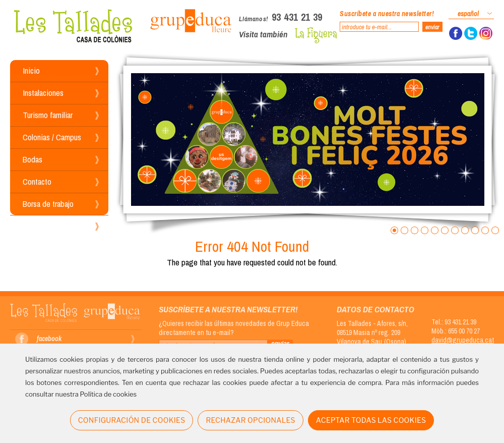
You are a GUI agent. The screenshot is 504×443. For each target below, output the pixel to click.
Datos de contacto (375, 309)
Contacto (37, 181)
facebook (49, 339)
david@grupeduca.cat (463, 340)
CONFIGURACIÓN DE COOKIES (132, 420)
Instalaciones (43, 93)
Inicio (31, 70)
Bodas (33, 159)
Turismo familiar (48, 115)
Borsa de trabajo (48, 204)
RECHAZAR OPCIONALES (250, 420)
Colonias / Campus (52, 137)
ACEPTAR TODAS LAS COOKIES (371, 420)
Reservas (38, 226)
